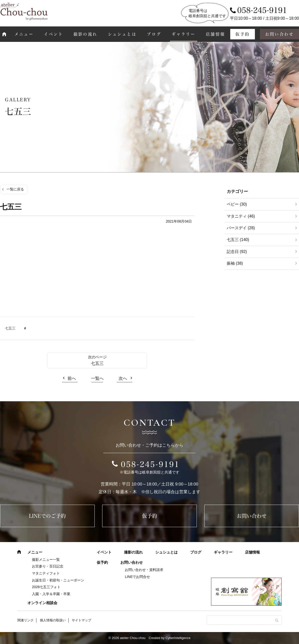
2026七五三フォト (46, 587)
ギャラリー (184, 34)
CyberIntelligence (178, 638)
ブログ (154, 34)
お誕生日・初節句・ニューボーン (58, 580)
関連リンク (26, 620)
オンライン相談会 (42, 603)
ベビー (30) (237, 204)
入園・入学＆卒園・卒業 (51, 594)
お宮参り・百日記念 (48, 566)
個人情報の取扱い (53, 620)
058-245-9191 (150, 464)
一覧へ (97, 378)
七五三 (10, 328)
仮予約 (243, 34)
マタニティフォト (46, 573)
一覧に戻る (15, 189)
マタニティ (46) (241, 216)
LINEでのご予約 (47, 516)
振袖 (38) (235, 263)
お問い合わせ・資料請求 (144, 570)
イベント (53, 34)
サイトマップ (81, 620)
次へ (123, 378)
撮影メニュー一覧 (46, 560)
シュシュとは (122, 34)
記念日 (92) (237, 252)
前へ (72, 378)
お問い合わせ (252, 516)
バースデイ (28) (241, 228)
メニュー (24, 34)
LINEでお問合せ (137, 577)
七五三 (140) (238, 240)
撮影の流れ (85, 34)
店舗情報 (215, 34)
